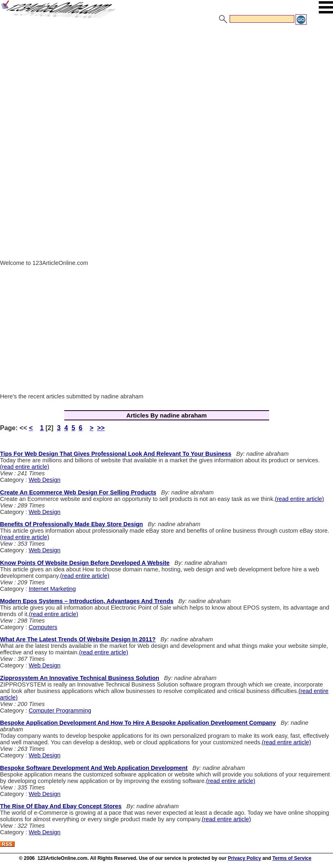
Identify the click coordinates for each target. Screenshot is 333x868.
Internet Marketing (52, 589)
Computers (43, 627)
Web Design (44, 480)
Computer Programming (60, 711)
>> (101, 428)
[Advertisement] (166, 87)
